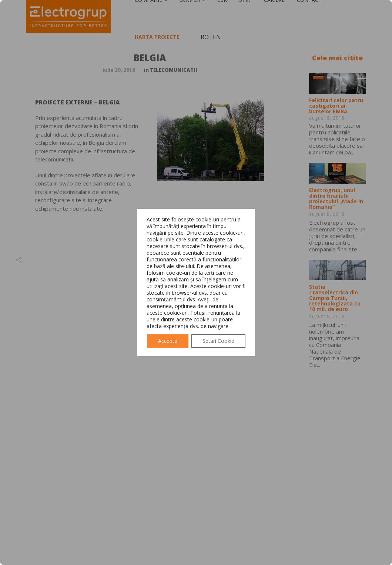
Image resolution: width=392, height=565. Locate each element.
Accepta (168, 341)
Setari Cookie (218, 341)
